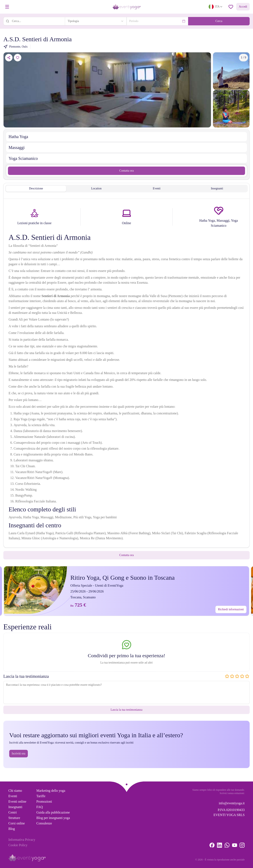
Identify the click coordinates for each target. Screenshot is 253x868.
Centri (13, 812)
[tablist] (126, 189)
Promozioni (44, 801)
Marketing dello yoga (51, 791)
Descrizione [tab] (36, 188)
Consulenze (44, 823)
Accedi (243, 7)
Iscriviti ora (19, 754)
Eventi (13, 796)
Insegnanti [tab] (217, 188)
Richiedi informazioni (231, 609)
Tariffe (41, 796)
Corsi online (17, 823)
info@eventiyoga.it (232, 803)
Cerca (219, 21)
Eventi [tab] (157, 188)
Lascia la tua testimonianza (127, 710)
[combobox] (96, 21)
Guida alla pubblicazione (53, 812)
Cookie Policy (18, 845)
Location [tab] (96, 188)
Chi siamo (15, 791)
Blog (12, 829)
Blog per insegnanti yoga (53, 818)
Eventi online (17, 801)
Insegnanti (15, 807)
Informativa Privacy (22, 840)
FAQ (40, 807)
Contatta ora (126, 171)
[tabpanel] (126, 374)
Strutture (14, 818)
